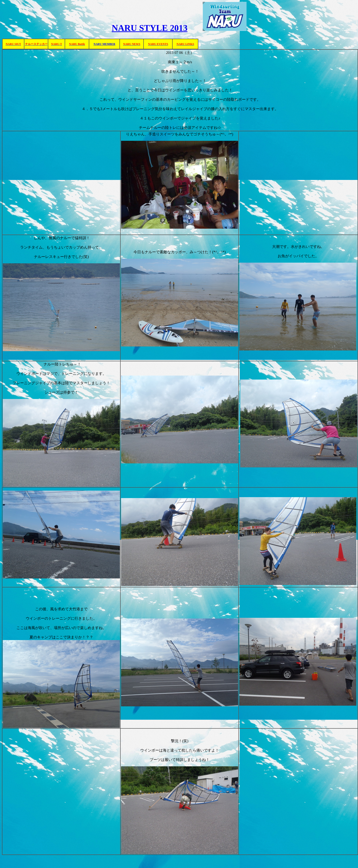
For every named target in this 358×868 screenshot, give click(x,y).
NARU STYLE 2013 (150, 28)
